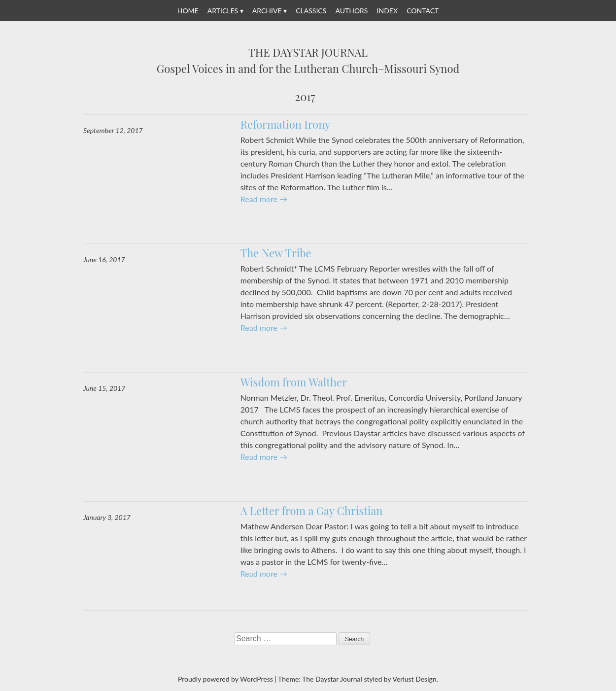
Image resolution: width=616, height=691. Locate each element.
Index (387, 11)
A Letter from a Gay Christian (312, 511)
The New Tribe (276, 253)
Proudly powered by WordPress (225, 679)
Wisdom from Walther (294, 382)
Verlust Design (414, 679)
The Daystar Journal (308, 53)
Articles (223, 11)
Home (188, 11)
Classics (311, 11)
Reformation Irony (285, 124)
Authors (351, 11)
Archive (267, 11)
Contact (423, 11)
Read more (264, 199)
